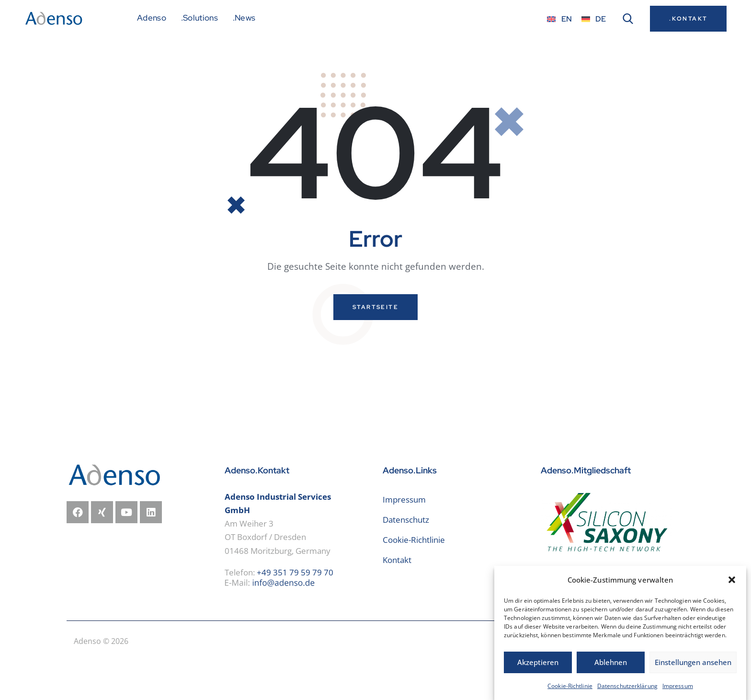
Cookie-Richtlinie (570, 693)
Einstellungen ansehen (693, 669)
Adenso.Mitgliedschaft (586, 508)
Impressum (678, 693)
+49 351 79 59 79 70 (295, 610)
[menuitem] (559, 19)
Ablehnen (611, 669)
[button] (732, 587)
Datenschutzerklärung (627, 693)
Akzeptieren (538, 669)
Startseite (375, 344)
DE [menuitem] (601, 19)
